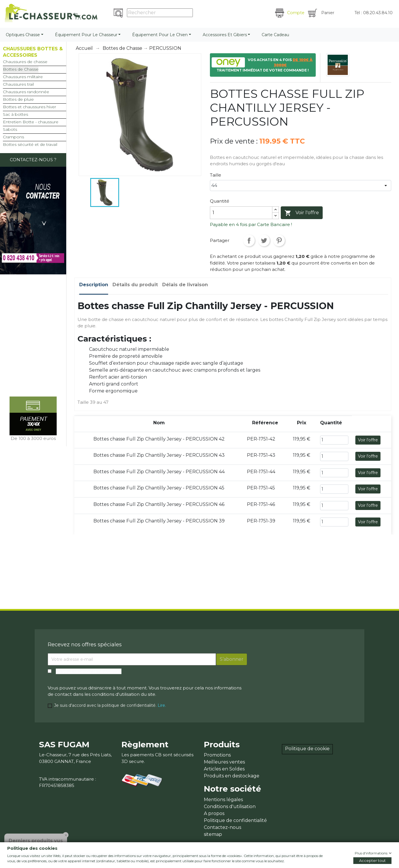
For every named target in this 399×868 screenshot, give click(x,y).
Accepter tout (372, 860)
